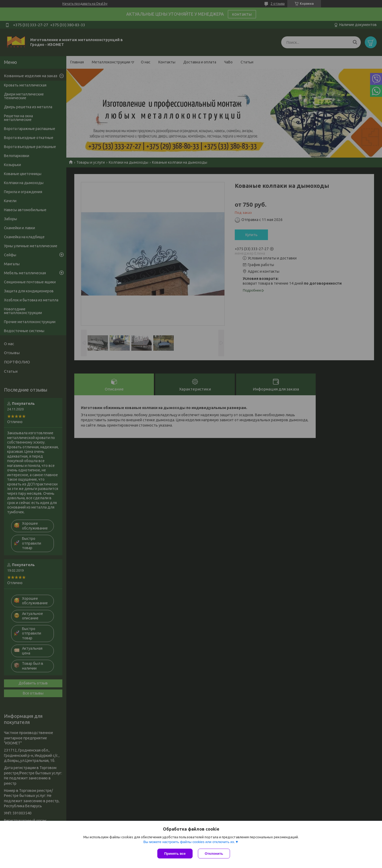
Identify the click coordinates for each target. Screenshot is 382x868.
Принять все (175, 854)
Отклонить (214, 854)
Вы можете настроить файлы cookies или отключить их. (189, 842)
